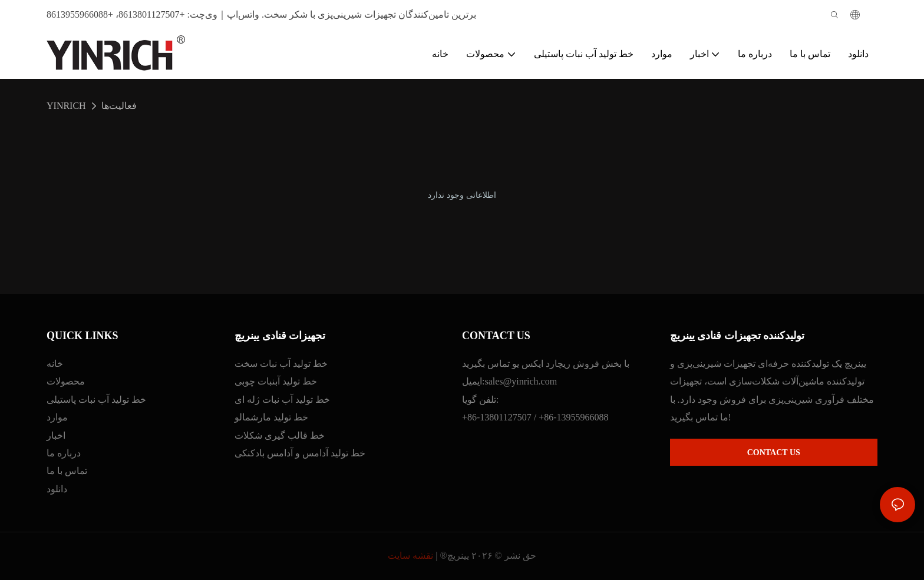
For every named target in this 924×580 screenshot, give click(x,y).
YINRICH (66, 106)
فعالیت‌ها (119, 106)
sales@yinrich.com (521, 381)
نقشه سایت (410, 556)
